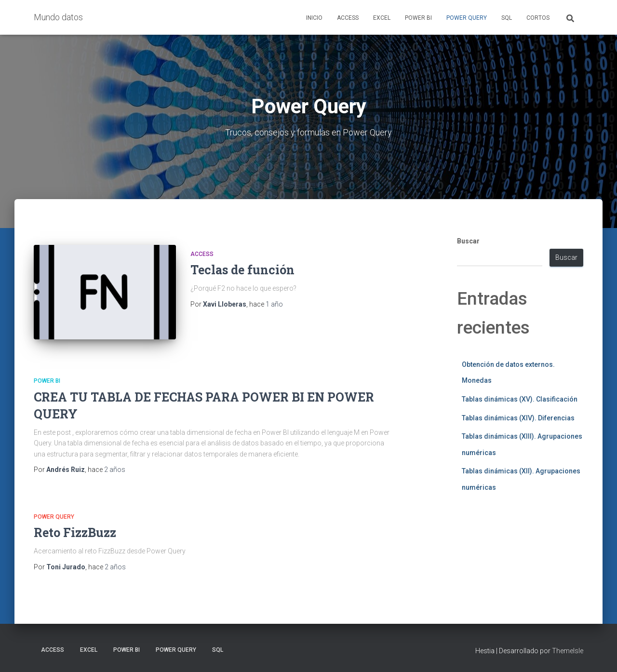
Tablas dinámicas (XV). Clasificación (520, 399)
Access (348, 18)
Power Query (467, 18)
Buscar (468, 241)
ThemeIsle (568, 651)
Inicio (314, 18)
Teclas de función (242, 270)
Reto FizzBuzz (75, 532)
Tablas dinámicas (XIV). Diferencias (518, 418)
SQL (507, 18)
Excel (382, 18)
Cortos (538, 18)
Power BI (418, 18)
